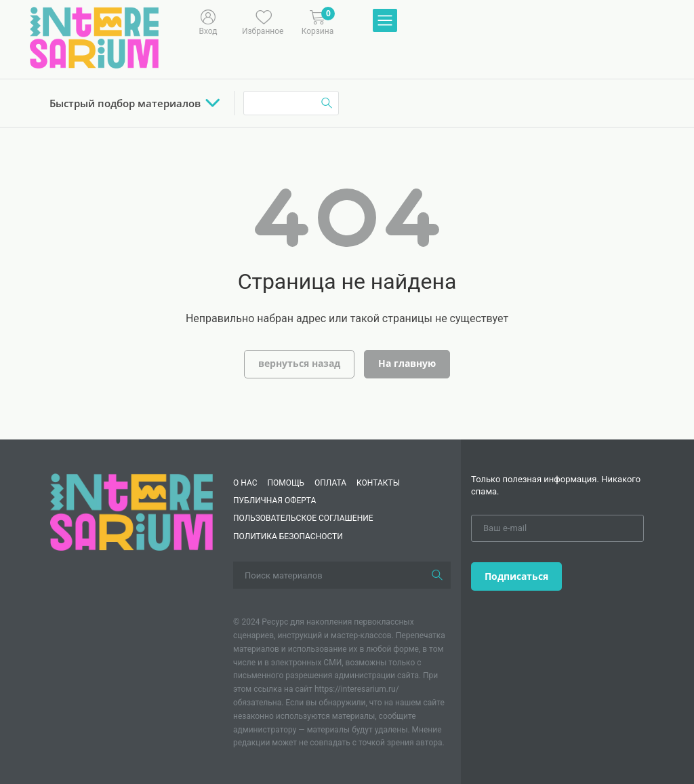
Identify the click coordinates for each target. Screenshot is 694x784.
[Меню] (385, 21)
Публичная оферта (274, 501)
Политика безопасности (288, 536)
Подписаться (516, 576)
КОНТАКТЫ (378, 483)
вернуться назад (299, 363)
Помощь (286, 483)
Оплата (330, 483)
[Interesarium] (131, 511)
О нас (245, 483)
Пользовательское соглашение (303, 518)
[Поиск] (437, 575)
